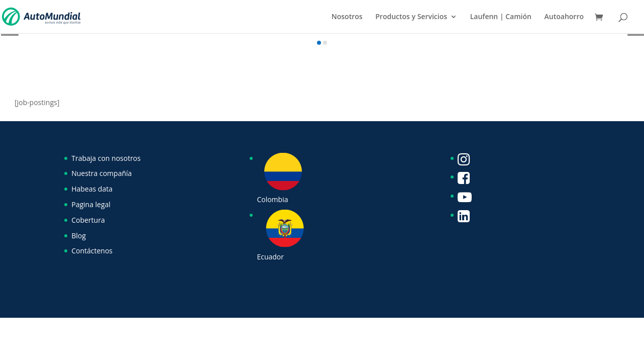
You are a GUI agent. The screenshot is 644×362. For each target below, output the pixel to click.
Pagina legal (91, 204)
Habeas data (92, 189)
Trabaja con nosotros (106, 158)
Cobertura (88, 220)
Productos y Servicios (411, 17)
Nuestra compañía (101, 173)
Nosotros (347, 17)
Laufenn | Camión (501, 17)
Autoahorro (564, 17)
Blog (79, 236)
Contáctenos (92, 251)
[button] (319, 43)
